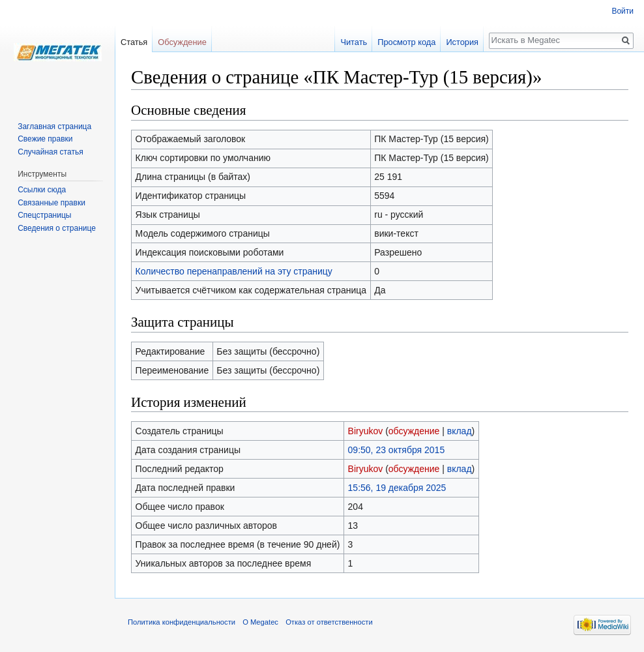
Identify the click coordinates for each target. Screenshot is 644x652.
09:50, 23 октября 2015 (397, 450)
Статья (134, 42)
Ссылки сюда (42, 190)
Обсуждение (182, 42)
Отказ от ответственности (329, 622)
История (462, 42)
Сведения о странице (57, 228)
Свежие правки (45, 139)
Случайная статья (50, 152)
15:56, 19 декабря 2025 (397, 488)
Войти (622, 11)
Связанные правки (51, 203)
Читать (354, 42)
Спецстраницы (44, 215)
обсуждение (414, 431)
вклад (460, 431)
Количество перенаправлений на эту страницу (234, 271)
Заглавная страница (54, 126)
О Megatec (260, 622)
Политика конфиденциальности (182, 622)
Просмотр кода (406, 42)
